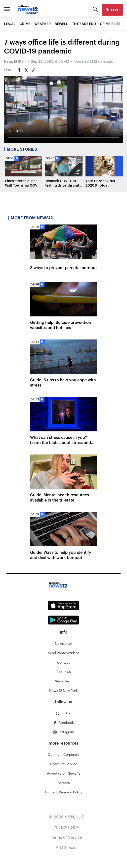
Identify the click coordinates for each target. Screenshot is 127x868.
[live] (112, 10)
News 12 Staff (15, 62)
